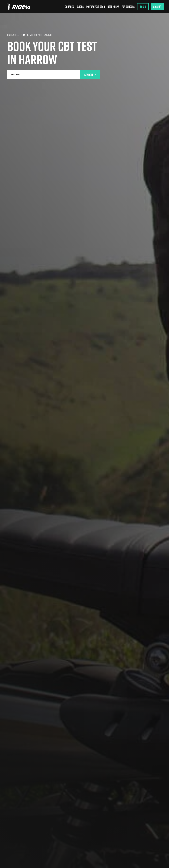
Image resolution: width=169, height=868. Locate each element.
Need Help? (113, 7)
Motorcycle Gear (96, 7)
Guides (80, 7)
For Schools (128, 7)
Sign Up (157, 7)
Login (143, 7)
